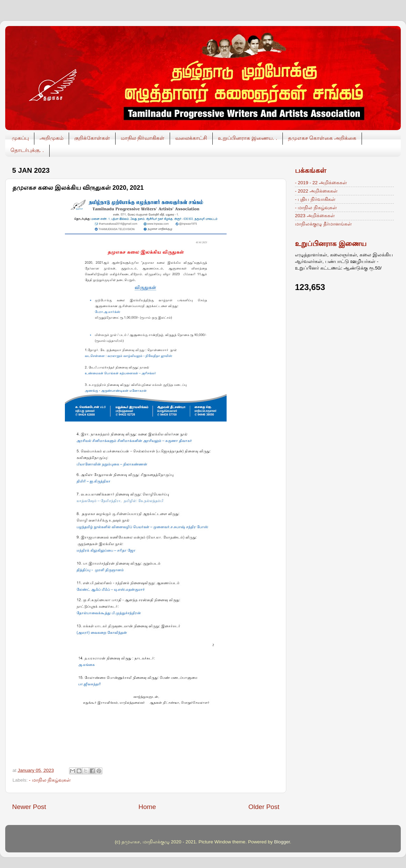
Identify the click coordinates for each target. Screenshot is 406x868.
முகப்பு (20, 138)
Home (147, 807)
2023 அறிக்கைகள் (315, 216)
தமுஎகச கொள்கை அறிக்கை (322, 138)
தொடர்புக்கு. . (27, 150)
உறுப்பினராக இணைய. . (248, 138)
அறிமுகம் (52, 138)
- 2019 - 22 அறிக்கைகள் (321, 183)
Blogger (282, 842)
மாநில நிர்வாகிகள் (143, 138)
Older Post (264, 807)
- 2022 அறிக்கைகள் (316, 191)
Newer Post (29, 807)
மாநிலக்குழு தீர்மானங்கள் (323, 224)
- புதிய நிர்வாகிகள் (315, 199)
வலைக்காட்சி (191, 138)
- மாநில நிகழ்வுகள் (50, 780)
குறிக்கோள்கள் (92, 138)
